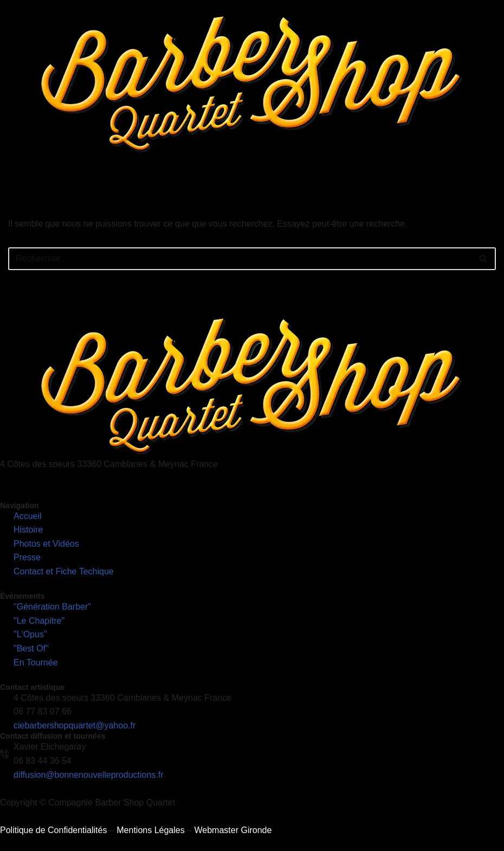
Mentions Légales (150, 830)
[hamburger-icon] (492, 177)
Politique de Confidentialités (53, 830)
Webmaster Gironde (233, 830)
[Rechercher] (240, 259)
